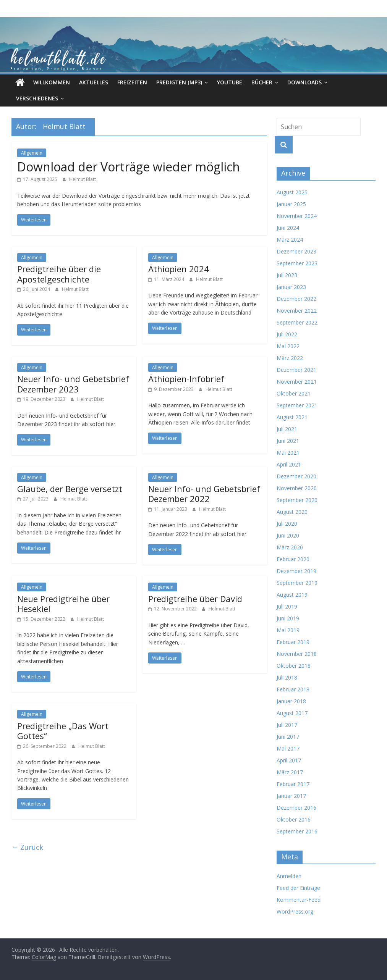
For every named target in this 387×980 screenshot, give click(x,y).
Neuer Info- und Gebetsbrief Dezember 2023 (73, 384)
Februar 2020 (293, 559)
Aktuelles (94, 82)
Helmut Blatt (83, 179)
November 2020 (297, 488)
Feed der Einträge (298, 888)
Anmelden (289, 876)
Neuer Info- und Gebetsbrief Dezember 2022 (204, 494)
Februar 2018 (293, 689)
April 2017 (289, 760)
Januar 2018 (291, 701)
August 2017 (292, 713)
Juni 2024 (288, 228)
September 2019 (297, 583)
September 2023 (297, 263)
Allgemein (32, 153)
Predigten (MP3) (179, 82)
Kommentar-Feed (299, 900)
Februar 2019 (293, 642)
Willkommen (52, 82)
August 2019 (292, 595)
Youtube (230, 82)
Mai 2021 (288, 453)
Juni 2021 (288, 441)
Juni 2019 (288, 618)
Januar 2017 (291, 796)
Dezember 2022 (296, 299)
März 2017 (290, 772)
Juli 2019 (287, 606)
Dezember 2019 (296, 571)
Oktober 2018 (294, 666)
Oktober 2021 (294, 393)
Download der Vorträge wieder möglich (129, 167)
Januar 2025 (291, 204)
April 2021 (289, 464)
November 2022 (297, 311)
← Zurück (27, 847)
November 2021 (297, 382)
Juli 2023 (287, 275)
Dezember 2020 (296, 476)
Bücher (262, 82)
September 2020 (297, 500)
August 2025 (292, 192)
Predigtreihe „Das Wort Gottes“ (63, 731)
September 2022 (297, 322)
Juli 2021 (287, 429)
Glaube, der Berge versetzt (70, 489)
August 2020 (292, 512)
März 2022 (290, 358)
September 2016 (297, 831)
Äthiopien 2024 (179, 269)
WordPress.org (295, 911)
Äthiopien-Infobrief (186, 379)
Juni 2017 (288, 737)
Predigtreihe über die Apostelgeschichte (59, 274)
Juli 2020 (287, 524)
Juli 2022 (287, 334)
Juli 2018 (287, 677)
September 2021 (297, 405)
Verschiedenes (37, 98)
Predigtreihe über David (195, 599)
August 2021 (292, 417)
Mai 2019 (288, 630)
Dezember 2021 (296, 370)
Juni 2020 (288, 535)
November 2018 (297, 654)
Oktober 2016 (294, 819)
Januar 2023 (291, 287)
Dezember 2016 (296, 808)
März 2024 (290, 240)
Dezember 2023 (296, 251)
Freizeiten (132, 82)
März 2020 (290, 547)
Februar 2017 (293, 784)
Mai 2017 (288, 748)
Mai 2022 (288, 346)
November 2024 (297, 216)
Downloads (304, 82)
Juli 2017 (287, 725)
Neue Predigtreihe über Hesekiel (63, 604)
